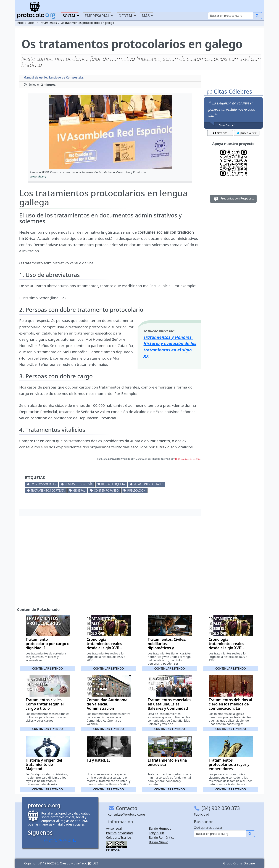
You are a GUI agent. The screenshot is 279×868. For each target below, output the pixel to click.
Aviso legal (114, 828)
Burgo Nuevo (159, 842)
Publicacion (136, 490)
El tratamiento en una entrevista (167, 762)
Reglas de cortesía (79, 484)
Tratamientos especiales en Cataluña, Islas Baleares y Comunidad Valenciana (169, 706)
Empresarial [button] (97, 16)
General (79, 490)
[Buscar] (231, 16)
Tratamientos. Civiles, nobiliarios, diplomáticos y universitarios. (167, 646)
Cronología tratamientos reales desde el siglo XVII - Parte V (226, 646)
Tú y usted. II (98, 760)
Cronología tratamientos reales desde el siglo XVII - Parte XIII (104, 646)
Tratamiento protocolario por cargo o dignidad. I (48, 644)
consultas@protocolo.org (127, 814)
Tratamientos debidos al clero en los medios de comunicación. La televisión (230, 706)
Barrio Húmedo (160, 828)
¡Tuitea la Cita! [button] (247, 133)
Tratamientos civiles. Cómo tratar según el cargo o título (45, 704)
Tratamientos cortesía (48, 490)
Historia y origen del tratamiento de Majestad (44, 764)
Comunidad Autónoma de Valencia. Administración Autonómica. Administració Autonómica (107, 710)
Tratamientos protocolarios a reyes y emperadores (229, 764)
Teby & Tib (156, 833)
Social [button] (69, 16)
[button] (110, 132)
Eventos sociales (43, 484)
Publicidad (201, 814)
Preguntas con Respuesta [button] (233, 199)
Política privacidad (119, 833)
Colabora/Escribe (119, 837)
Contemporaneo (106, 490)
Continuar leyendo (48, 668)
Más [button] (146, 16)
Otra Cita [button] (220, 133)
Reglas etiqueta (113, 484)
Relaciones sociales (148, 484)
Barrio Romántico (162, 837)
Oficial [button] (126, 16)
